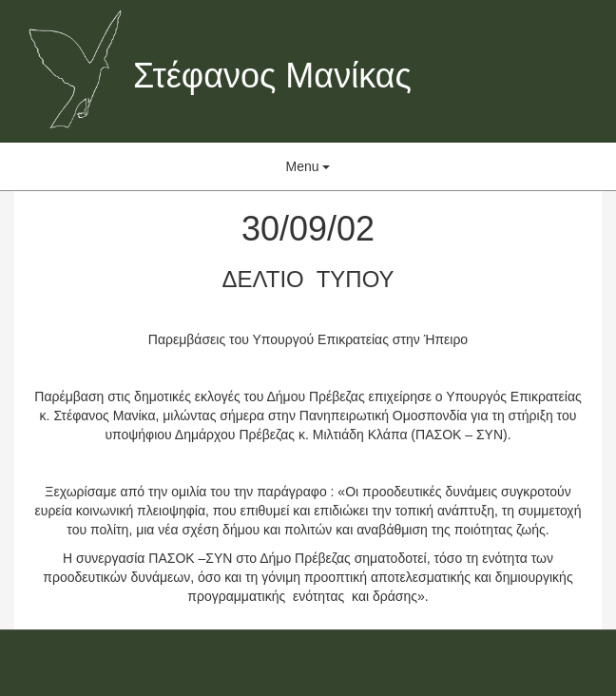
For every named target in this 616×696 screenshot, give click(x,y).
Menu (308, 166)
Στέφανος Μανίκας (272, 76)
